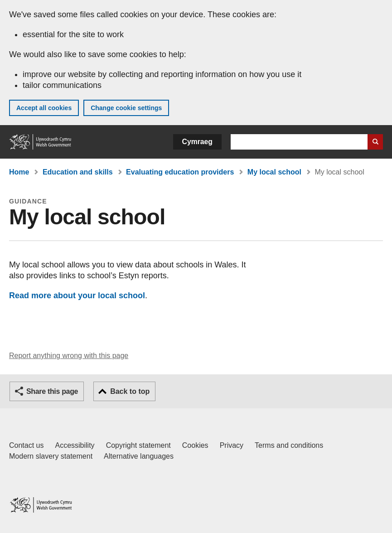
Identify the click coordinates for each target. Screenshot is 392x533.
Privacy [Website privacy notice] (232, 445)
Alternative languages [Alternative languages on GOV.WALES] (139, 456)
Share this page (52, 391)
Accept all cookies (44, 108)
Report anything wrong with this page (69, 356)
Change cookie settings (126, 108)
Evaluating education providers (180, 172)
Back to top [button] (130, 391)
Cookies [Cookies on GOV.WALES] (195, 445)
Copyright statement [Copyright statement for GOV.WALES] (138, 445)
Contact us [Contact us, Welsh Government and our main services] (26, 445)
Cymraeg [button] (197, 142)
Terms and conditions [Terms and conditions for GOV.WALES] (289, 445)
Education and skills (78, 172)
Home (19, 172)
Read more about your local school (77, 296)
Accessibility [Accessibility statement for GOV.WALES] (75, 445)
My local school (274, 172)
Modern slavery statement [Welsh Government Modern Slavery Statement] (51, 456)
